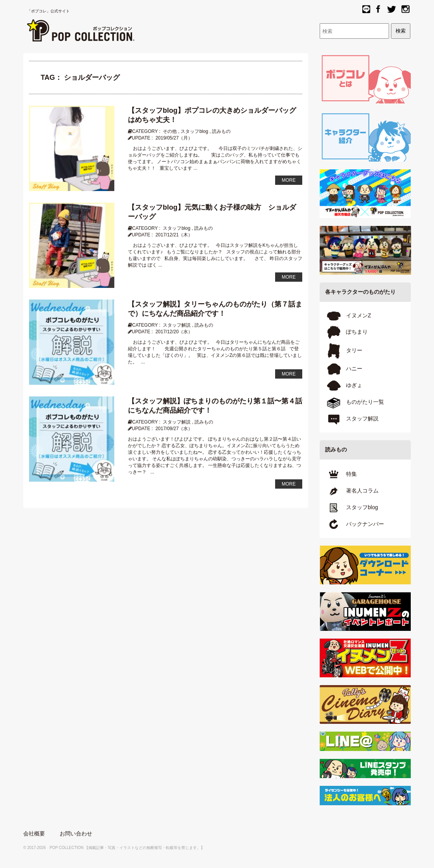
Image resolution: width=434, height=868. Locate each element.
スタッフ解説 (177, 325)
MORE (289, 180)
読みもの (221, 131)
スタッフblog (194, 131)
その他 (170, 131)
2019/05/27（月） (174, 138)
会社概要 (34, 834)
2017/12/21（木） (174, 235)
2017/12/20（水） (174, 332)
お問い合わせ (76, 834)
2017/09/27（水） (174, 429)
